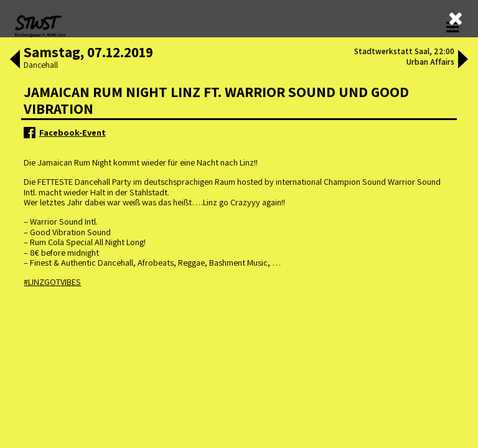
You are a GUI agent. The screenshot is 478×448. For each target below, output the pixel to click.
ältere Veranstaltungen (178, 104)
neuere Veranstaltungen (299, 104)
